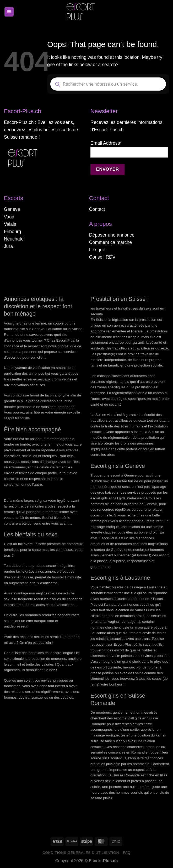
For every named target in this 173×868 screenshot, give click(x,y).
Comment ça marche (110, 242)
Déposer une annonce (112, 235)
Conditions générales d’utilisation (81, 853)
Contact (97, 209)
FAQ (127, 853)
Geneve (12, 209)
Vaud (9, 217)
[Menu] (9, 12)
